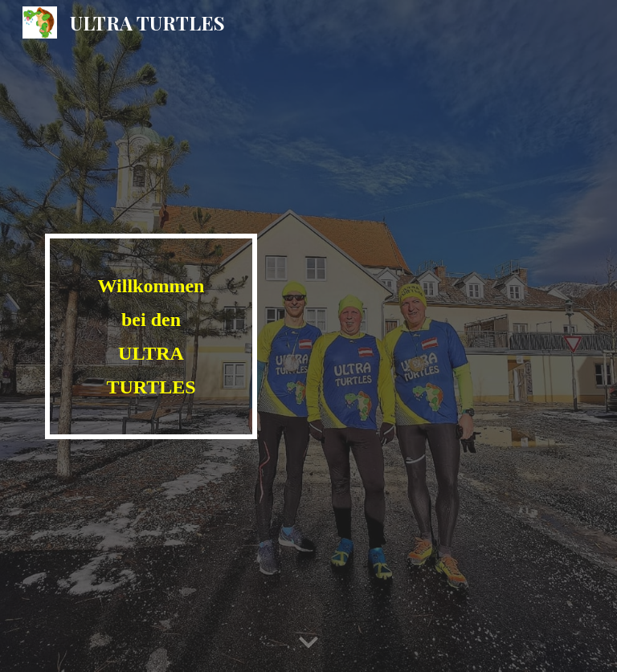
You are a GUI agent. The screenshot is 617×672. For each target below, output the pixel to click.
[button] (308, 643)
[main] (151, 336)
